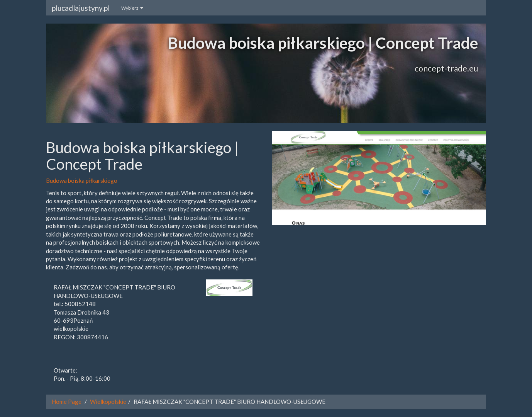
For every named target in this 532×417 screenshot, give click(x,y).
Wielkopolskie (108, 402)
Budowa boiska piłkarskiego (82, 180)
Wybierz (132, 8)
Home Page (67, 402)
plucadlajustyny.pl (81, 8)
